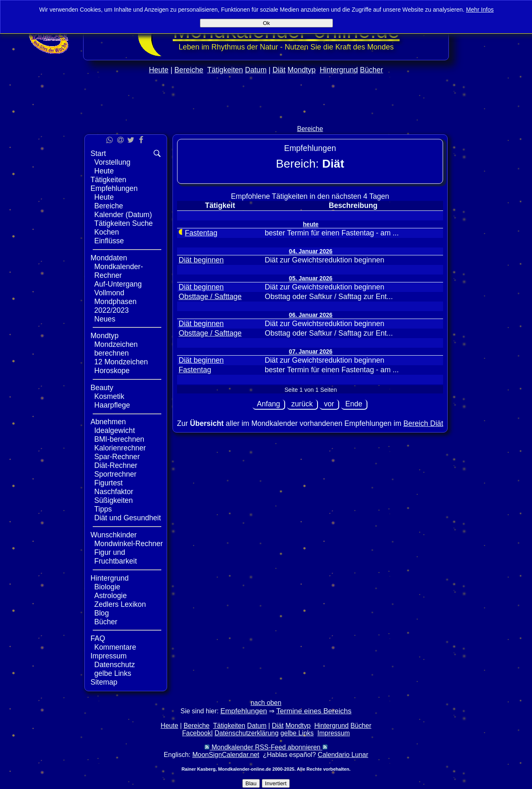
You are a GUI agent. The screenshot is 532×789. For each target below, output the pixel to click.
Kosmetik (109, 396)
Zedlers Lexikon (120, 604)
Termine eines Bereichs (314, 711)
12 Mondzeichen (121, 362)
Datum (256, 70)
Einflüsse (109, 241)
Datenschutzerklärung (246, 733)
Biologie (107, 587)
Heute (159, 70)
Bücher (372, 70)
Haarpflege (112, 405)
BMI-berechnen (119, 439)
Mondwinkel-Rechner (129, 544)
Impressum (109, 656)
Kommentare (115, 647)
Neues (105, 319)
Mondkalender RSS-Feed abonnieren (266, 747)
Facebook (197, 733)
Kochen (107, 232)
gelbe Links (113, 673)
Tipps (103, 509)
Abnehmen (108, 422)
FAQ (98, 638)
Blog (102, 613)
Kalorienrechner (120, 448)
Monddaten (109, 258)
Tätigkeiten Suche (124, 223)
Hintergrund (339, 70)
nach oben (266, 703)
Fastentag (201, 233)
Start (98, 153)
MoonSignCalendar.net (226, 755)
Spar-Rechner (117, 457)
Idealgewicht (115, 430)
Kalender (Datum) (123, 215)
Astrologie (111, 596)
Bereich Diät (423, 423)
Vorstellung (112, 162)
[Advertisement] (266, 117)
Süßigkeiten (114, 500)
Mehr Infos (480, 10)
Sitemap (104, 682)
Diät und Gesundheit (128, 518)
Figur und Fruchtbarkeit (116, 557)
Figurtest (108, 483)
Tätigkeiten (225, 70)
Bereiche (189, 70)
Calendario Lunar (343, 755)
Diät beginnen (201, 260)
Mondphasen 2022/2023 (116, 306)
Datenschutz (115, 665)
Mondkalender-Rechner (119, 271)
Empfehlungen (114, 188)
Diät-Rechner (116, 465)
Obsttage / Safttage (210, 297)
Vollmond (109, 293)
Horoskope (112, 371)
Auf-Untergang (118, 284)
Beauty (102, 388)
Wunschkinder (114, 535)
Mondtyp (302, 70)
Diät (279, 70)
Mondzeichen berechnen (116, 349)
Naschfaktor (114, 492)
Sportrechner (116, 474)
